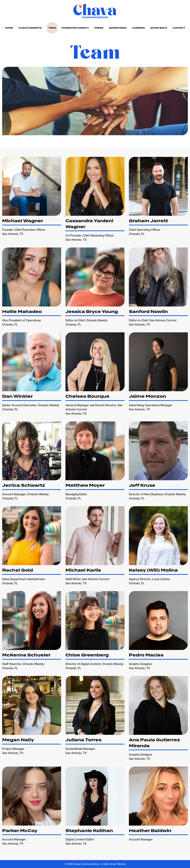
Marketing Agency (75, 28)
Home (9, 28)
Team (52, 28)
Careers (138, 28)
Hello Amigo (110, 864)
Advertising (118, 28)
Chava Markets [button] (30, 28)
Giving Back (159, 28)
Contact (179, 28)
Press (99, 28)
